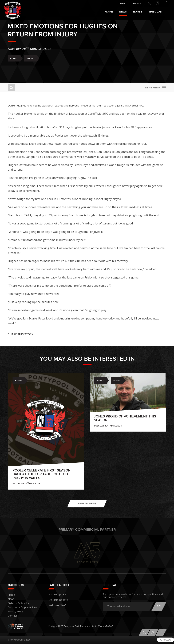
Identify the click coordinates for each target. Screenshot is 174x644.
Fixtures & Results (16, 603)
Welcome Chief (56, 604)
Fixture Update (56, 594)
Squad (31, 68)
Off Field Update (57, 599)
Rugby (14, 68)
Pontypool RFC (10, 8)
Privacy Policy (14, 612)
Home (109, 12)
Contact (12, 616)
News (123, 12)
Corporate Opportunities (20, 607)
